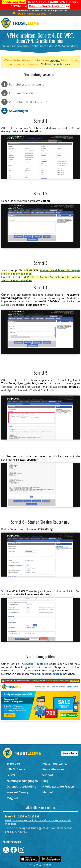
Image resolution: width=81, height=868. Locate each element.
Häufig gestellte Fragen (58, 786)
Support (48, 775)
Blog (45, 781)
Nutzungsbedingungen (22, 781)
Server (11, 775)
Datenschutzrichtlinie (21, 786)
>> (49, 6)
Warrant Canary (17, 792)
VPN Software (16, 769)
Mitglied (12, 798)
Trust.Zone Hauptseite (34, 664)
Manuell (48, 792)
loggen (55, 60)
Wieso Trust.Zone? (55, 764)
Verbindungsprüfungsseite (46, 674)
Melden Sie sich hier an (57, 64)
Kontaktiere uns (53, 769)
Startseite (13, 764)
